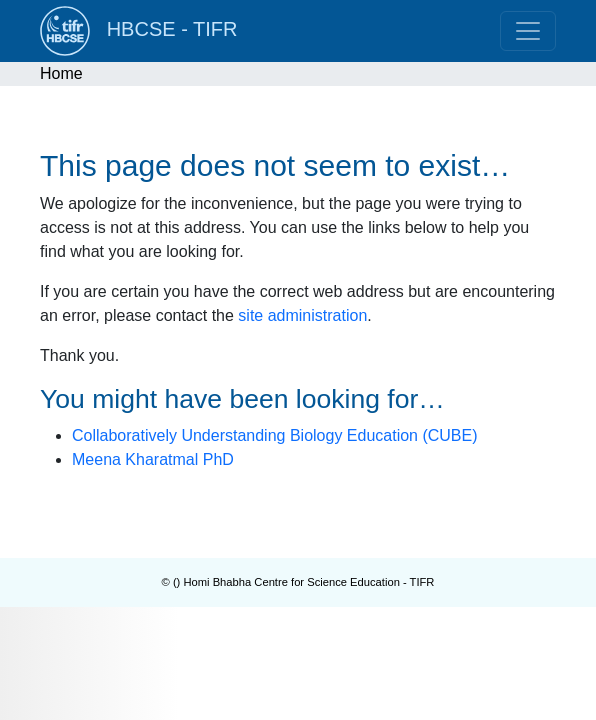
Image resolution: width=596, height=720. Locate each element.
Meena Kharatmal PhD (153, 459)
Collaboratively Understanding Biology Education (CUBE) (275, 435)
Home (61, 73)
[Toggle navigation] (528, 31)
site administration (302, 315)
